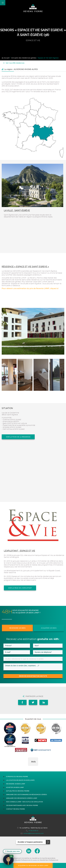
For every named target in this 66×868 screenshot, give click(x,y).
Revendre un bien (17, 628)
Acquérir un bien (49, 628)
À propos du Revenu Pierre (17, 777)
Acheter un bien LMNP (15, 787)
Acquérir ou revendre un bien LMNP (33, 865)
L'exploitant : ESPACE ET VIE (19, 551)
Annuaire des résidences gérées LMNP (22, 798)
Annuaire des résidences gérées (24, 58)
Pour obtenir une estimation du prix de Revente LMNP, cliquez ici (30, 288)
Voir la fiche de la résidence (18, 437)
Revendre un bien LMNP (16, 784)
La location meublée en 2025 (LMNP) (20, 780)
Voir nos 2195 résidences (14, 63)
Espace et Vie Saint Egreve (48, 58)
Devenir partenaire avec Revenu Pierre (22, 805)
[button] (28, 768)
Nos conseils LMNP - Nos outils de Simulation (25, 802)
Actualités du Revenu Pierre (18, 791)
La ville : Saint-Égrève (17, 210)
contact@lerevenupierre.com (32, 833)
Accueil (6, 58)
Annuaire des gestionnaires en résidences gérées (27, 795)
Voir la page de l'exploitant (20, 588)
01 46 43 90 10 (32, 831)
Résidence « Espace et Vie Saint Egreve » (25, 267)
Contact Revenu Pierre (16, 809)
